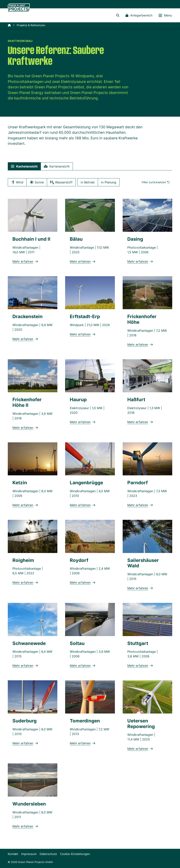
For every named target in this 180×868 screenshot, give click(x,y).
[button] (118, 15)
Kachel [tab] (24, 166)
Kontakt (13, 854)
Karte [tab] (57, 166)
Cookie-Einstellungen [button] (75, 854)
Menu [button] (165, 15)
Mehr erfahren (25, 261)
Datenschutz (48, 854)
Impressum (29, 854)
